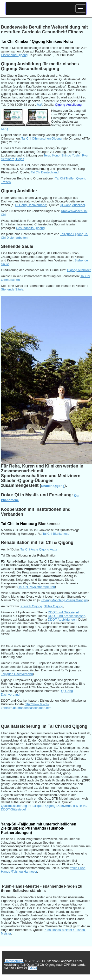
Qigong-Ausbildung (68, 105)
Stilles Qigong (53, 606)
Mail (39, 105)
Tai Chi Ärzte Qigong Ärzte (39, 549)
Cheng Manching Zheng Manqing (65, 600)
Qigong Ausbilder (79, 270)
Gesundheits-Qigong (30, 228)
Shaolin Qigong (53, 486)
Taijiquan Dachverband (17, 674)
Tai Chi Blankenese (56, 534)
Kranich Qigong (31, 606)
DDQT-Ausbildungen (62, 620)
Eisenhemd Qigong (14, 55)
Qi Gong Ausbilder (72, 205)
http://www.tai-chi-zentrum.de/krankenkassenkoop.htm (26, 706)
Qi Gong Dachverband (30, 205)
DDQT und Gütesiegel (63, 612)
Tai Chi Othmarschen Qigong (42, 138)
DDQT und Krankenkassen (67, 616)
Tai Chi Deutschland (45, 172)
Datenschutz (14, 961)
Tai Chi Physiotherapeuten (37, 587)
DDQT (5, 129)
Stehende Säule (12, 289)
